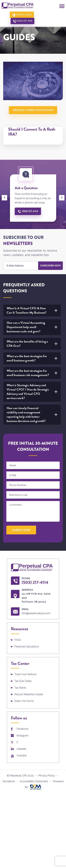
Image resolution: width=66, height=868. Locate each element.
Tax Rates (20, 688)
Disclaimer (9, 781)
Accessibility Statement (34, 781)
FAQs (18, 640)
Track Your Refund (25, 674)
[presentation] (4, 198)
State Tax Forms (24, 701)
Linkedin (21, 749)
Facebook (22, 729)
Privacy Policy (47, 776)
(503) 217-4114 (49, 15)
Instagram (22, 736)
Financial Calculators (27, 647)
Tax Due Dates (23, 681)
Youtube (22, 756)
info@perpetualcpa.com (37, 614)
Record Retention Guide (29, 695)
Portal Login (21, 15)
